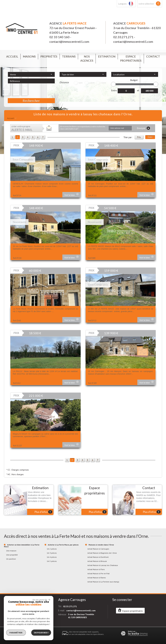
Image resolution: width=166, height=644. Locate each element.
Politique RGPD (26, 637)
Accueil (12, 56)
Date (150, 137)
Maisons (29, 56)
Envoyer (143, 128)
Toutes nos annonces (12, 637)
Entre (114, 90)
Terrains (69, 56)
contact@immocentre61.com (69, 42)
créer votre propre (22, 128)
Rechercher (31, 101)
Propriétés (49, 56)
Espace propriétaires (131, 58)
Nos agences (87, 58)
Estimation (107, 56)
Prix (139, 137)
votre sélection (146, 4)
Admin (48, 634)
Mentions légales (20, 634)
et (138, 90)
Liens (42, 634)
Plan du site (8, 634)
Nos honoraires (33, 634)
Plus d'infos (43, 512)
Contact (153, 56)
